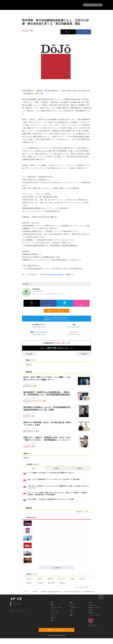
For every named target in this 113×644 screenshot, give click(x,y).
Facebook (17, 604)
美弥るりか (29, 579)
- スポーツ (53, 617)
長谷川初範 (50, 583)
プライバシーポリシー (94, 615)
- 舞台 (52, 605)
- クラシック (54, 610)
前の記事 (28, 354)
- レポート (72, 610)
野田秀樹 (47, 91)
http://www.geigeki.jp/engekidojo (52, 274)
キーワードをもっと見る (82, 587)
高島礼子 (39, 579)
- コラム (71, 613)
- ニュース (72, 605)
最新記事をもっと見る (83, 512)
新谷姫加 (61, 583)
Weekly (57, 468)
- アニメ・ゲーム (55, 613)
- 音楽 (52, 603)
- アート (52, 615)
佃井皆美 (28, 583)
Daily (34, 468)
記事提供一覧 (92, 605)
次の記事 (85, 354)
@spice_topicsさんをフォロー (20, 611)
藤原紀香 (50, 579)
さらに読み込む (62, 568)
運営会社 (91, 603)
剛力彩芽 (81, 579)
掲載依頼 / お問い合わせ (95, 607)
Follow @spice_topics (39, 327)
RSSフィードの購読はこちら (58, 311)
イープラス (26, 592)
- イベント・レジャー (56, 607)
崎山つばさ (60, 579)
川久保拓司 (39, 583)
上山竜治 (71, 579)
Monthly (79, 468)
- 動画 (71, 603)
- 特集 (71, 615)
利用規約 (91, 613)
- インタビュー (73, 607)
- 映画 (52, 620)
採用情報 (91, 610)
